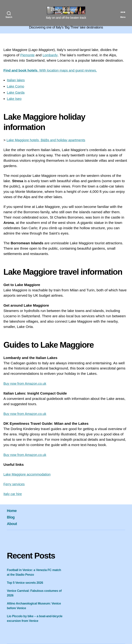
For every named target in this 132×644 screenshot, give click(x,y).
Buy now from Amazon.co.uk (26, 383)
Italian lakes (16, 80)
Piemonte (28, 55)
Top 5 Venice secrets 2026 (25, 583)
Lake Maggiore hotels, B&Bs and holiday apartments (49, 140)
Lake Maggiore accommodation (29, 474)
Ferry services (15, 484)
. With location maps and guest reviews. (53, 70)
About (13, 524)
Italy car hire (13, 494)
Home (12, 511)
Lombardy (52, 55)
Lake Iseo (15, 99)
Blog (11, 517)
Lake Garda (16, 92)
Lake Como (16, 86)
